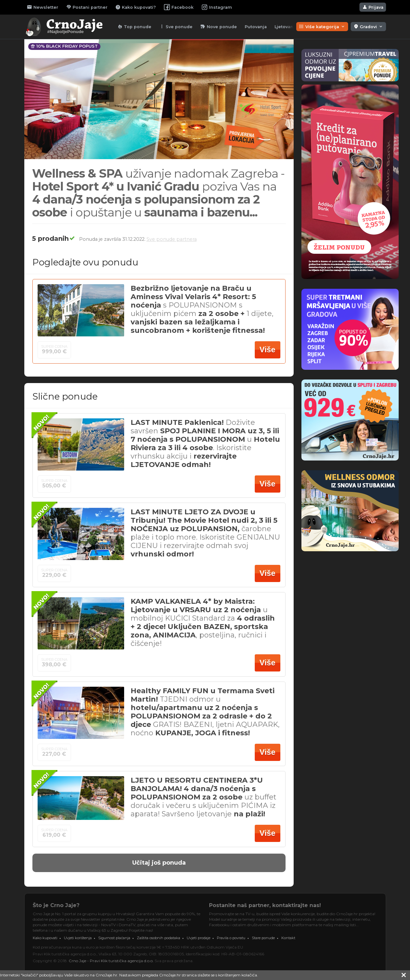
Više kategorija (322, 27)
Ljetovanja (286, 27)
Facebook (179, 7)
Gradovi (368, 27)
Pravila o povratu (231, 938)
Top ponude (134, 27)
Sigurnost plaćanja (114, 938)
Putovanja (256, 27)
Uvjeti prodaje (199, 938)
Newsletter (43, 7)
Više (268, 350)
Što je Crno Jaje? (56, 905)
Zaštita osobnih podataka (158, 938)
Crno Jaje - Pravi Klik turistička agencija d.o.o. (111, 961)
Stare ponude (263, 938)
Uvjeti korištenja (78, 938)
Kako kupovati (45, 938)
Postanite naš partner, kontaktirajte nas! (265, 905)
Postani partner (87, 7)
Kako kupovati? (136, 7)
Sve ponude (176, 27)
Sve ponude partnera (172, 239)
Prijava (373, 7)
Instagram (217, 7)
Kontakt (288, 938)
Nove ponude (219, 27)
